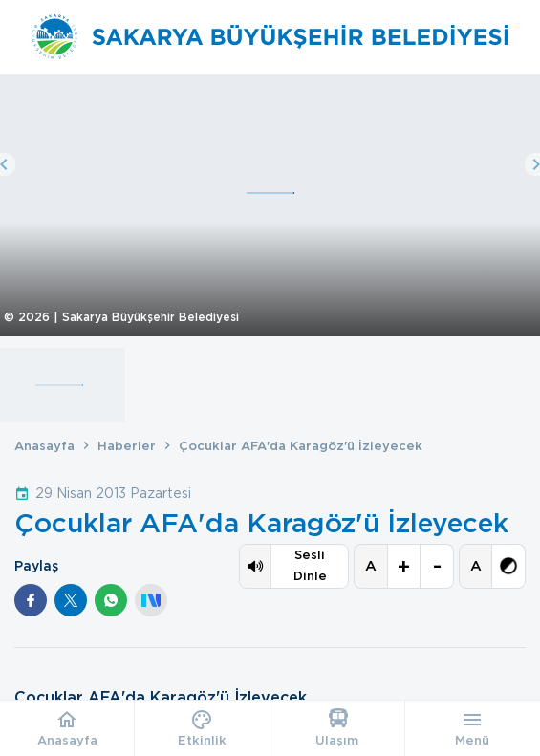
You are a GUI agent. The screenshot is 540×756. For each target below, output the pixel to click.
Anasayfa (44, 446)
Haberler (127, 446)
